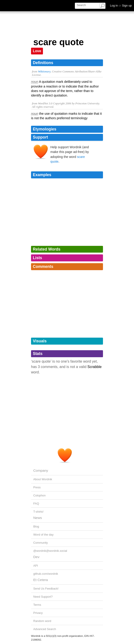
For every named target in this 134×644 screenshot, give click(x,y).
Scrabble (95, 367)
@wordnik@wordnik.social (50, 551)
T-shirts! (38, 512)
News (38, 518)
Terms (37, 605)
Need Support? (43, 597)
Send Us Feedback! (46, 589)
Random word (42, 621)
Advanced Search (45, 629)
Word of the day (43, 535)
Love (37, 51)
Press (37, 487)
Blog (36, 526)
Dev (36, 557)
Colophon (39, 495)
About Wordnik (43, 479)
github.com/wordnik (46, 574)
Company (41, 470)
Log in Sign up (121, 6)
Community (41, 543)
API (36, 566)
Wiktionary (44, 72)
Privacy (38, 613)
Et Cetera (41, 580)
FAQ (36, 504)
